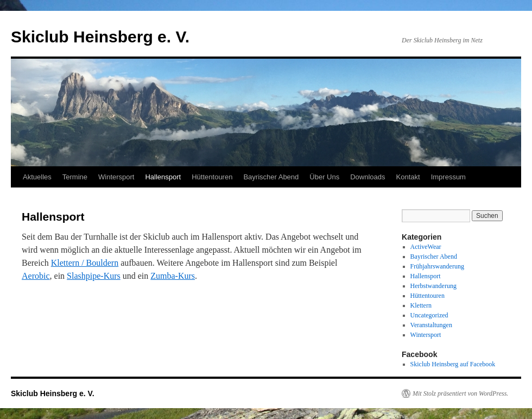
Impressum (448, 177)
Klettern (421, 305)
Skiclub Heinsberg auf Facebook (453, 364)
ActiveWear (426, 247)
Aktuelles (37, 177)
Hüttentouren (212, 177)
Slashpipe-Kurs (94, 276)
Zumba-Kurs (173, 276)
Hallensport (163, 177)
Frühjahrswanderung (437, 266)
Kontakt (408, 177)
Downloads (368, 177)
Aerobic (36, 276)
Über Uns (324, 177)
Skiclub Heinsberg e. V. (100, 37)
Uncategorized (429, 315)
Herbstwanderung (433, 286)
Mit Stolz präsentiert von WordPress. (460, 393)
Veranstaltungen (431, 325)
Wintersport (116, 177)
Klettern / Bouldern (85, 263)
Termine (75, 177)
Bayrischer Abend (271, 177)
